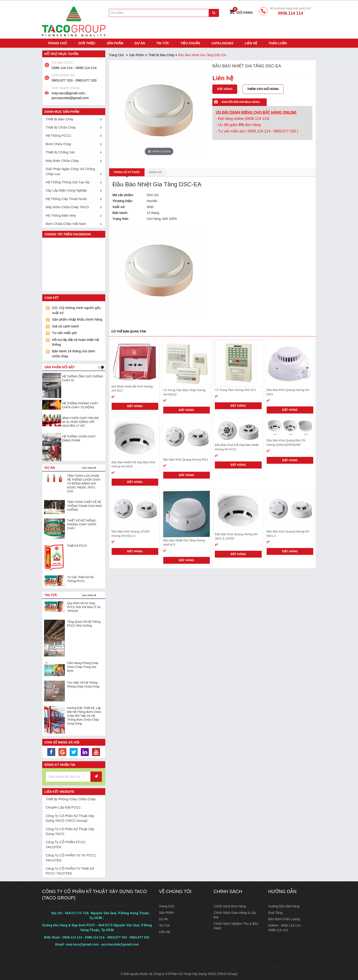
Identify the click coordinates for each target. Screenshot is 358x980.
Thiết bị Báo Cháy (161, 54)
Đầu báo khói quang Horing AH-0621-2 (288, 533)
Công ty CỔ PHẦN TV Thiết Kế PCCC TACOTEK (70, 870)
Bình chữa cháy (58, 143)
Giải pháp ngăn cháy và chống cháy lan (70, 170)
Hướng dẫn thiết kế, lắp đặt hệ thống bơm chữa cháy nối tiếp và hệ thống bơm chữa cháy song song (84, 715)
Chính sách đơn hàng (230, 906)
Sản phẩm (115, 42)
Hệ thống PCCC (59, 135)
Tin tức (163, 42)
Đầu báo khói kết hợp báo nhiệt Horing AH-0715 (237, 446)
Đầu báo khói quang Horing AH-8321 (288, 391)
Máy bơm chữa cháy (62, 160)
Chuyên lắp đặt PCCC (63, 806)
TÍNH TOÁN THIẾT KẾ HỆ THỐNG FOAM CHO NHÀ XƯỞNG (84, 505)
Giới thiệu (87, 42)
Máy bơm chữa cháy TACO (67, 206)
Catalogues (222, 42)
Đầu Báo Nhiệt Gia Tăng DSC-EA (157, 184)
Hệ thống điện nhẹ (61, 215)
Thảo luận (278, 42)
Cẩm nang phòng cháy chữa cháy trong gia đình (83, 666)
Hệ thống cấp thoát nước (66, 198)
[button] (99, 366)
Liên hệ (251, 42)
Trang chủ (57, 42)
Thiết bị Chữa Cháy (61, 126)
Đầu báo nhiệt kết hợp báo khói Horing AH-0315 (134, 464)
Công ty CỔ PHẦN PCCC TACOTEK (66, 844)
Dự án (140, 42)
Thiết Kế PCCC (77, 545)
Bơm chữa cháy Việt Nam (66, 223)
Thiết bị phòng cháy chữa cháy (71, 798)
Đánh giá (155, 171)
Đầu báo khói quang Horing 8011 (186, 459)
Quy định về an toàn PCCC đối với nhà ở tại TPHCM (84, 606)
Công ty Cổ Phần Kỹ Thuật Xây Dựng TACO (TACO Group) (70, 817)
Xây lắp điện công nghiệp (66, 190)
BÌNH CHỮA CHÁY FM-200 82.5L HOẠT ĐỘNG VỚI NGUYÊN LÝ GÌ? (80, 421)
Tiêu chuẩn (190, 42)
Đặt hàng (135, 405)
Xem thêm (88, 467)
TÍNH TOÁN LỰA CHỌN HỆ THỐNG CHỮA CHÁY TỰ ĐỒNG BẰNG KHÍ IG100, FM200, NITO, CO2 (84, 483)
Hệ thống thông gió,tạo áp (68, 181)
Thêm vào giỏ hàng (263, 88)
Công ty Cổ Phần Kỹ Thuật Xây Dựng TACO (70, 830)
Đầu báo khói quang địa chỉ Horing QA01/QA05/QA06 (286, 442)
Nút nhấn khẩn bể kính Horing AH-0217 (132, 388)
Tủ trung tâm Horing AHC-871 (235, 389)
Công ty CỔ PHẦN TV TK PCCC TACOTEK (71, 857)
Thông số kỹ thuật (127, 171)
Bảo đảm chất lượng (284, 918)
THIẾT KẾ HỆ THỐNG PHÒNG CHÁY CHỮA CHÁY (82, 523)
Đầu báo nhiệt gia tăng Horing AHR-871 (184, 542)
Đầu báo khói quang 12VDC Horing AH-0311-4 (131, 533)
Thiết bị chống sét (60, 151)
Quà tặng (275, 912)
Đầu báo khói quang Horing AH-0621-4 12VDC (237, 535)
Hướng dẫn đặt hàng (284, 906)
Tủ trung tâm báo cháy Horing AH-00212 (184, 391)
